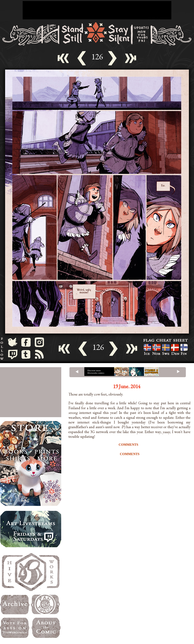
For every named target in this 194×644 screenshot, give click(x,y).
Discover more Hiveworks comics (96, 372)
